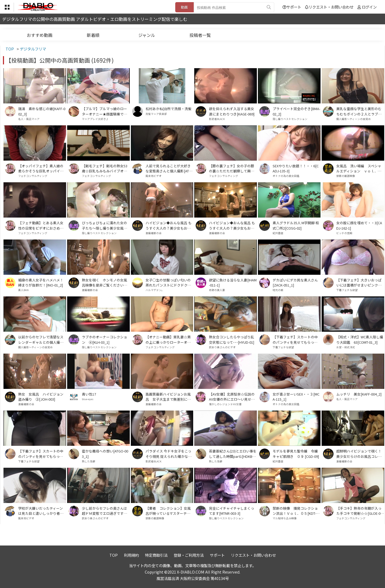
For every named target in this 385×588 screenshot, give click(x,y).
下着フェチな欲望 (347, 290)
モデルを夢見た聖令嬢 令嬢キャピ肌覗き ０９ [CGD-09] (296, 454)
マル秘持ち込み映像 (285, 518)
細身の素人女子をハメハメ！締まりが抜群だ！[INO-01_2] (41, 283)
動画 (184, 7)
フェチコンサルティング (33, 176)
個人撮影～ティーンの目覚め (354, 119)
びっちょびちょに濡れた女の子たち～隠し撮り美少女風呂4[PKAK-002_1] (105, 225)
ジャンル (147, 35)
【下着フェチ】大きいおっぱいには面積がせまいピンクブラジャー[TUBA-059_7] (359, 283)
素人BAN (23, 290)
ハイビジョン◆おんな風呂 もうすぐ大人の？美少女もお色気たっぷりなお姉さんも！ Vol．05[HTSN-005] (169, 225)
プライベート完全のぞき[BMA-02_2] (296, 111)
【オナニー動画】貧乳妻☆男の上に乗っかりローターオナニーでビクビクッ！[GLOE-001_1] (169, 339)
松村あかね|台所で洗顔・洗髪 (169, 109)
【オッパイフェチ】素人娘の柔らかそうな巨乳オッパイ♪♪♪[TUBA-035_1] (41, 168)
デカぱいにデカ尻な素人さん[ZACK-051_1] (295, 283)
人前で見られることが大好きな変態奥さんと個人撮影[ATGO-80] (168, 168)
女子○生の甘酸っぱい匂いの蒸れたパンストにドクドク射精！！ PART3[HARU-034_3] (169, 283)
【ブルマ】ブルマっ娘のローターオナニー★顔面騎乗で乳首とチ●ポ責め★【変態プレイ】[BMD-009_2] (104, 111)
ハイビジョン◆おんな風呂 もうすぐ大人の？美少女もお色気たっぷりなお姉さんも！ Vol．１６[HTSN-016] (232, 225)
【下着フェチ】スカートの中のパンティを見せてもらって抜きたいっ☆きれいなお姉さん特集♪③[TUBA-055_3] (295, 339)
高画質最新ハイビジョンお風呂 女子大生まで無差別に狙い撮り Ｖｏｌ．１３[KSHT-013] (169, 397)
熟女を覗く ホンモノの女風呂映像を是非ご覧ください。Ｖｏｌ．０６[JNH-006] (104, 283)
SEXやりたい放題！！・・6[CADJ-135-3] (296, 168)
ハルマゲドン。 (155, 290)
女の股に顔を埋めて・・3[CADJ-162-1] (359, 225)
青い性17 (89, 394)
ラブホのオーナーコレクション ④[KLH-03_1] (104, 339)
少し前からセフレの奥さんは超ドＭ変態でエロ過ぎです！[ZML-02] (104, 511)
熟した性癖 (89, 461)
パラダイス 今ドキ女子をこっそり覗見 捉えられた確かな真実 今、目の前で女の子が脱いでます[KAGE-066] (169, 454)
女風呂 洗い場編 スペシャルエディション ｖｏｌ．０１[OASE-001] (359, 168)
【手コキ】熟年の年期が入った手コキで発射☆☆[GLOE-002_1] (359, 511)
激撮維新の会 (154, 233)
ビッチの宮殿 (344, 233)
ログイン (369, 7)
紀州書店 (278, 233)
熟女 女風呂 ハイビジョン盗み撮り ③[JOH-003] (41, 397)
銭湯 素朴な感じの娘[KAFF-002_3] (42, 111)
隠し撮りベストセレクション (290, 119)
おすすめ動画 (40, 35)
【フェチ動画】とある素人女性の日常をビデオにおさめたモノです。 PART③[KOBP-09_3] (42, 225)
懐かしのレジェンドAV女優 (225, 404)
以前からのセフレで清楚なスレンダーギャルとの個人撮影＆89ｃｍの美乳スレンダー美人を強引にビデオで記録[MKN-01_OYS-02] (42, 339)
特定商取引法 (156, 555)
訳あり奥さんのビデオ (222, 347)
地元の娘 (278, 290)
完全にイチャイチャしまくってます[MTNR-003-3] (232, 511)
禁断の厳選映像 (346, 176)
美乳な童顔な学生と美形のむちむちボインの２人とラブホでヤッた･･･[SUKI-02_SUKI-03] (360, 111)
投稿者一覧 (200, 35)
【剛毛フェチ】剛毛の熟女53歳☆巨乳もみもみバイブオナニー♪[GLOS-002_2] (105, 168)
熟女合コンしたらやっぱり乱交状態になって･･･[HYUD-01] (232, 339)
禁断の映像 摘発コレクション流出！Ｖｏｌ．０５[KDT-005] (296, 511)
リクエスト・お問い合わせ (329, 7)
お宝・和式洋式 (346, 347)
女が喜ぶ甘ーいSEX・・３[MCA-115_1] (296, 397)
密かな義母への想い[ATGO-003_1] (105, 454)
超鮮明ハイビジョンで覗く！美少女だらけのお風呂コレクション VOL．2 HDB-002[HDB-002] (360, 454)
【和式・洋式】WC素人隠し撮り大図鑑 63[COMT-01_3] (360, 339)
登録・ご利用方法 (189, 555)
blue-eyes (88, 399)
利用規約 (131, 555)
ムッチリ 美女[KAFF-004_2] (359, 394)
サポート (292, 7)
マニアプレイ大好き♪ (95, 119)
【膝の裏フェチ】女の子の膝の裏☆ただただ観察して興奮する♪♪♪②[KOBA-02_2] (232, 168)
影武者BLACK (217, 119)
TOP (114, 555)
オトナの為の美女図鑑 (286, 176)
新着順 (93, 35)
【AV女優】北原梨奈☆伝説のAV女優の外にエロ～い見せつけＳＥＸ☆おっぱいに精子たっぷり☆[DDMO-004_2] (232, 397)
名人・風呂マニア (29, 119)
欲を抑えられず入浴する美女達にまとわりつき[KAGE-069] (232, 111)
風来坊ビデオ (154, 176)
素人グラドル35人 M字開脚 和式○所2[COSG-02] (296, 225)
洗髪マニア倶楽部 (156, 114)
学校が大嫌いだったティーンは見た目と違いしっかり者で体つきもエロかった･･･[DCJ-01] (42, 511)
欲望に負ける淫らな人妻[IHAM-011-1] (233, 283)
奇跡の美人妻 (217, 290)
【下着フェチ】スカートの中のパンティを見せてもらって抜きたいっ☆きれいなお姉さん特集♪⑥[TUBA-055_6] (41, 454)
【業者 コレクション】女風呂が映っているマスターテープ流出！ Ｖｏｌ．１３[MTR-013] (169, 511)
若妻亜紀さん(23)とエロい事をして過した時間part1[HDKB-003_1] (233, 454)
